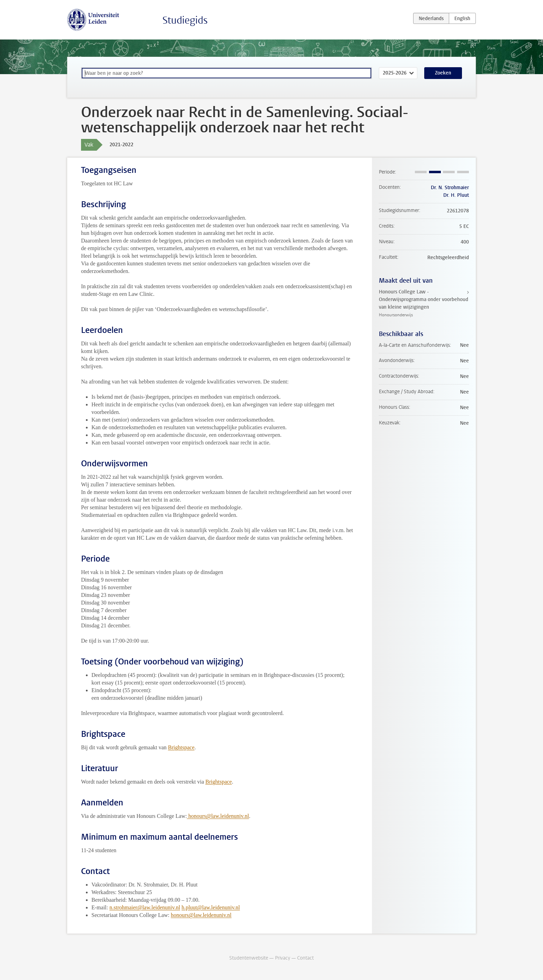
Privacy (283, 958)
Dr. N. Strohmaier (450, 188)
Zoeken (443, 73)
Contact (305, 958)
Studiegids (185, 20)
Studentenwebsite (249, 958)
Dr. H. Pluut (456, 195)
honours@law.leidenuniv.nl (218, 816)
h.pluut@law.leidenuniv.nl (211, 907)
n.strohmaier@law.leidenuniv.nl (145, 907)
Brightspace (181, 747)
